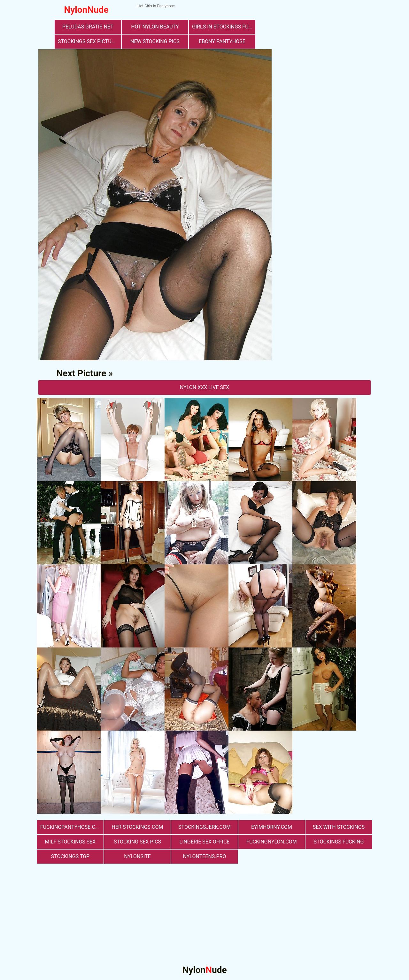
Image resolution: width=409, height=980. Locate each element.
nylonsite (137, 856)
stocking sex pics (137, 842)
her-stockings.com (138, 827)
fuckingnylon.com (271, 842)
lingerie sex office (205, 842)
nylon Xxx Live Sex (204, 387)
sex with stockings (339, 827)
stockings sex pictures (89, 41)
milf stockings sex (70, 842)
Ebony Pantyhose (222, 41)
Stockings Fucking (339, 842)
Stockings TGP (70, 856)
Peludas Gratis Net (88, 27)
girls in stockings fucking (224, 27)
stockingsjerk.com (204, 827)
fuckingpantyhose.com (72, 827)
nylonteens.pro (205, 856)
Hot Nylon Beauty (155, 27)
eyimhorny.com (272, 827)
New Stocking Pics (155, 41)
